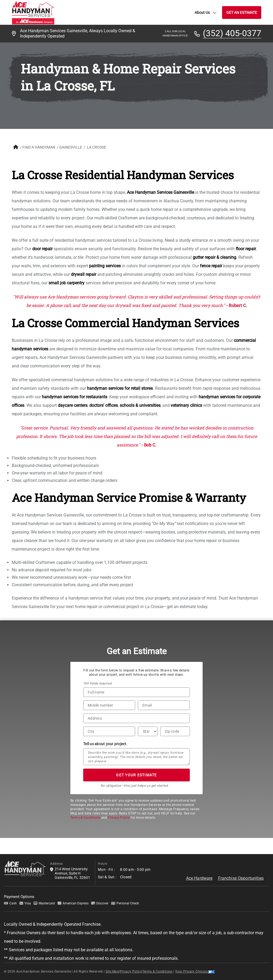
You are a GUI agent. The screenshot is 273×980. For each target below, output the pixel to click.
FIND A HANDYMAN (39, 147)
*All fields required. (98, 683)
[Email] (164, 705)
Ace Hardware (199, 878)
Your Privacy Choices (195, 971)
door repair (42, 249)
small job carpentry (67, 283)
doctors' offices (104, 405)
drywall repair (84, 274)
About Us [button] (206, 13)
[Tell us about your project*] (136, 757)
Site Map (112, 971)
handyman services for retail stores (120, 388)
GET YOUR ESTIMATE (136, 775)
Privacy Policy (119, 818)
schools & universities (140, 405)
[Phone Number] (109, 705)
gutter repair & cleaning (214, 257)
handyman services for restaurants (75, 397)
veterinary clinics (186, 405)
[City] (109, 731)
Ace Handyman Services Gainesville (160, 192)
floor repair (246, 249)
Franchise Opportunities (241, 878)
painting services (105, 266)
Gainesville (71, 147)
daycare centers (73, 405)
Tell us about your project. (105, 744)
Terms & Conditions (85, 818)
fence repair (211, 266)
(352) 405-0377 (232, 34)
